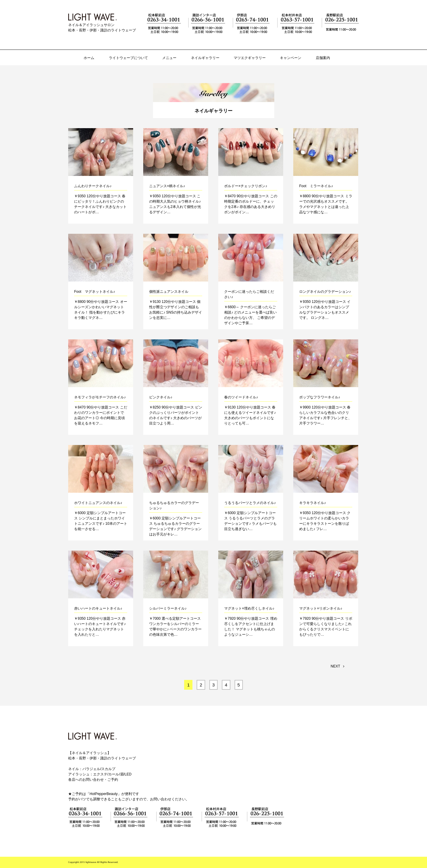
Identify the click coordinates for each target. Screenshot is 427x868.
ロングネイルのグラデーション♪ (325, 292)
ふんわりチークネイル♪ (93, 186)
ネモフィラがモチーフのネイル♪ (100, 397)
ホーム (89, 58)
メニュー (169, 58)
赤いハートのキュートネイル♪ (98, 608)
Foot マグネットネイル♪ (95, 292)
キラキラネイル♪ (313, 503)
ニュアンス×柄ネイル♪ (167, 186)
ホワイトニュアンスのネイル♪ (98, 503)
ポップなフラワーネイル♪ (320, 397)
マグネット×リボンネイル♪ (321, 608)
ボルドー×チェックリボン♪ (246, 186)
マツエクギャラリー (250, 58)
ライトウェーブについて (128, 58)
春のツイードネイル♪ (241, 397)
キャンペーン (291, 58)
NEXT (337, 666)
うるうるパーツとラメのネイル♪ (250, 503)
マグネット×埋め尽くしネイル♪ (249, 608)
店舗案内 (323, 58)
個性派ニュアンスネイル (169, 292)
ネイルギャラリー (205, 58)
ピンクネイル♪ (161, 397)
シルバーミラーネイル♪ (168, 608)
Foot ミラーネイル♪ (316, 186)
